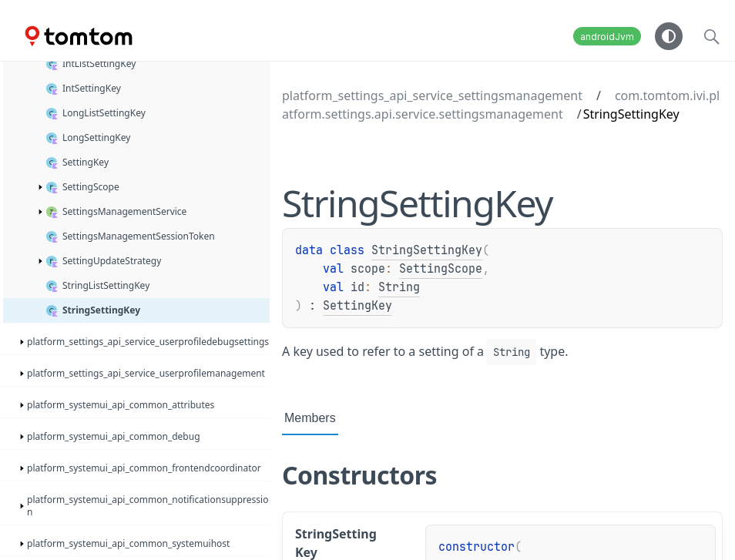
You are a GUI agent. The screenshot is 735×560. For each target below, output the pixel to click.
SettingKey (357, 306)
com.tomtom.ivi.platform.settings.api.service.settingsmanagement (501, 105)
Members (310, 418)
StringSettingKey (427, 250)
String (399, 287)
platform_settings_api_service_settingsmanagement (432, 96)
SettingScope (441, 269)
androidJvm (607, 37)
